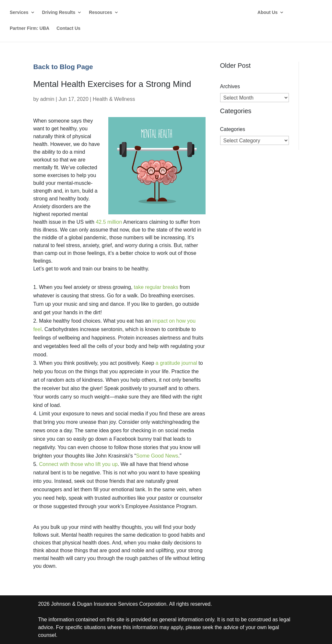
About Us (267, 12)
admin (47, 99)
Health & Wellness (114, 99)
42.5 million (109, 222)
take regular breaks (156, 287)
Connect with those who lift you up (78, 464)
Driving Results (59, 12)
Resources (101, 12)
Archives (230, 86)
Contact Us (68, 28)
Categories (233, 129)
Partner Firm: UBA (30, 28)
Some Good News (157, 456)
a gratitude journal (176, 363)
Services (19, 12)
